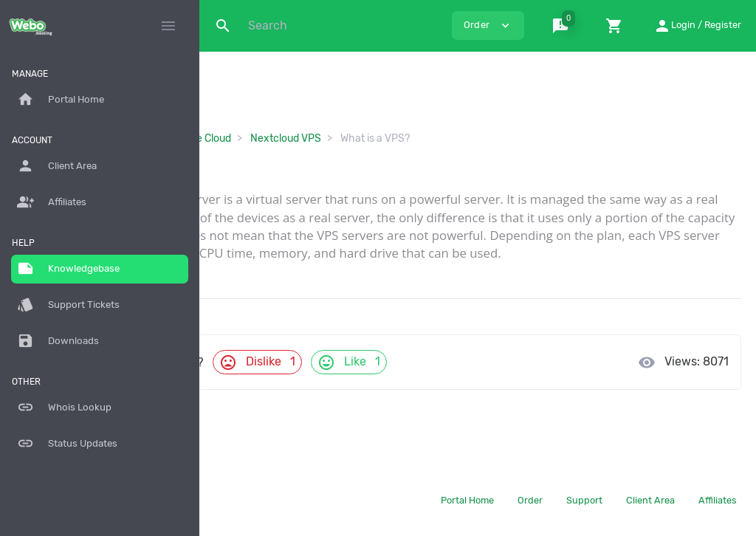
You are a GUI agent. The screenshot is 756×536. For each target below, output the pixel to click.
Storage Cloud (353, 138)
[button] (563, 25)
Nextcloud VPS (441, 138)
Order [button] (488, 25)
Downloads (58, 341)
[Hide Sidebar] (168, 26)
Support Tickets (68, 305)
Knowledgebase (68, 269)
